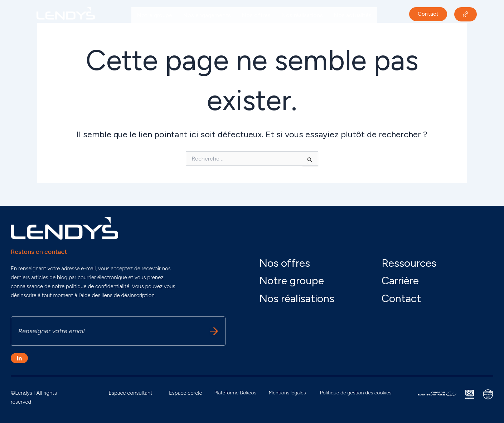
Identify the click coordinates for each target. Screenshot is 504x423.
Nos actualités (353, 15)
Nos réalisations (302, 15)
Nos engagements (207, 15)
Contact (401, 298)
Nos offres (256, 15)
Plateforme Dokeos (236, 393)
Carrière (147, 32)
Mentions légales (287, 393)
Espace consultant (130, 393)
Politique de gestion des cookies (356, 393)
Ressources (409, 263)
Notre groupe (154, 15)
